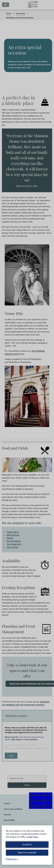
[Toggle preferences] (12, 859)
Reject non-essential (27, 853)
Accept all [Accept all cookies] (27, 845)
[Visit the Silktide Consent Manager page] (47, 859)
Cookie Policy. (32, 837)
